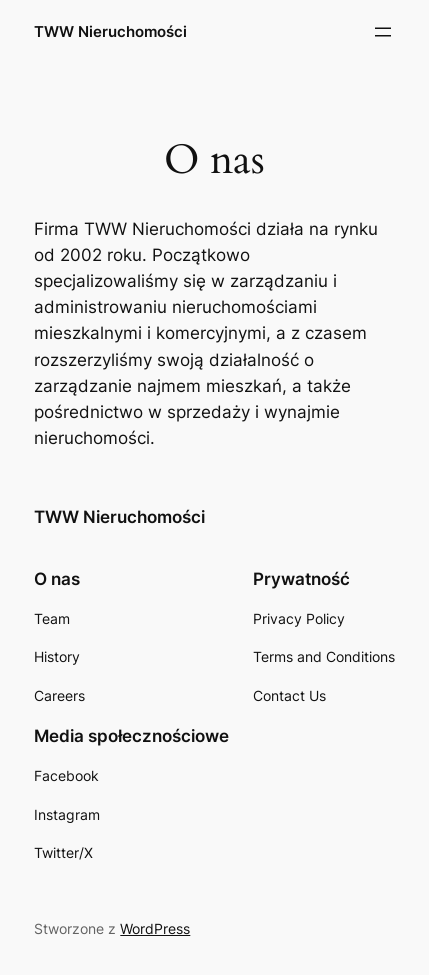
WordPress (155, 928)
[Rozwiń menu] (383, 32)
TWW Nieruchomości (110, 32)
